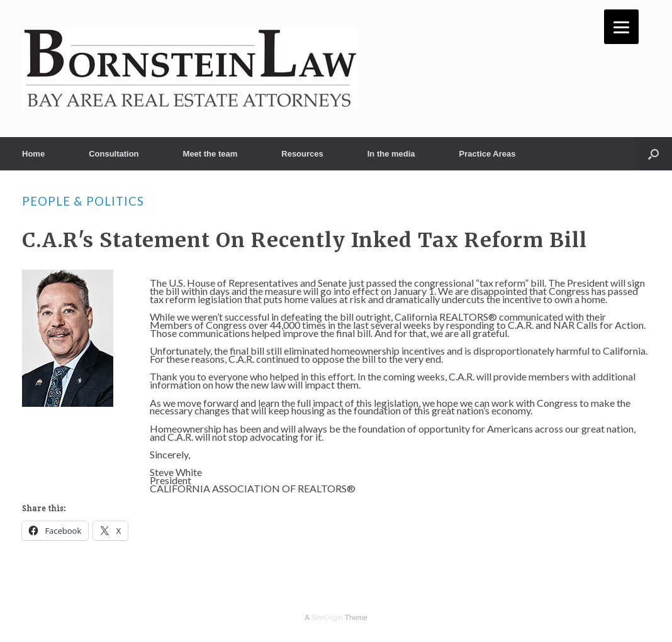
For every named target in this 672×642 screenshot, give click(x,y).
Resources (302, 154)
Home (33, 154)
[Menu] (621, 27)
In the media (391, 154)
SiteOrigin (327, 617)
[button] (653, 154)
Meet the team (210, 154)
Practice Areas (488, 154)
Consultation (114, 154)
